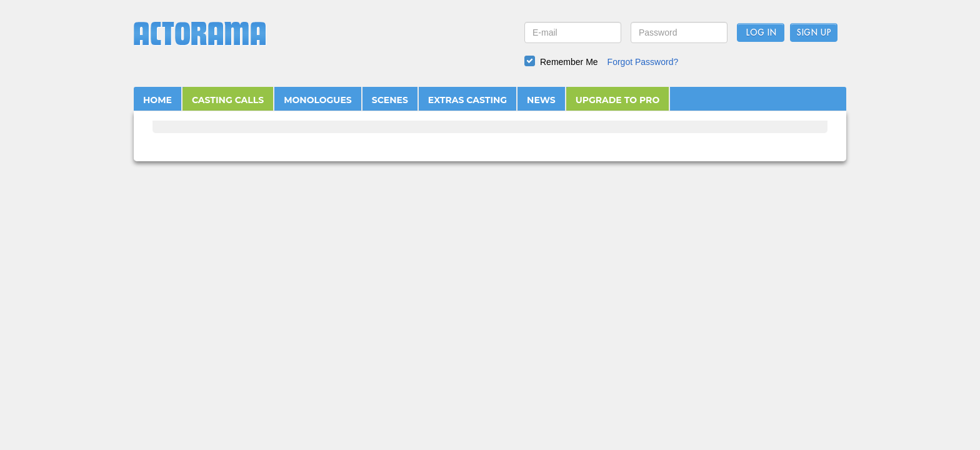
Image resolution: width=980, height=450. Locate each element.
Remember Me (569, 62)
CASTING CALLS (228, 100)
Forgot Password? (643, 62)
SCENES (390, 100)
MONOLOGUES (318, 100)
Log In (761, 33)
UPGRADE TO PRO (618, 100)
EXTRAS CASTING (467, 100)
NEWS (541, 100)
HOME (157, 100)
